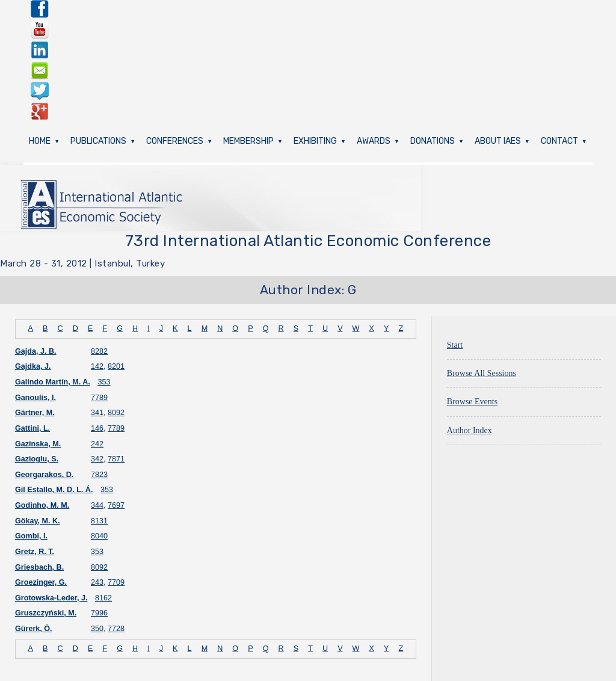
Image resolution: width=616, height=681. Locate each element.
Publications (98, 141)
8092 (116, 413)
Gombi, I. (31, 536)
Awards (374, 141)
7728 (116, 629)
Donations (433, 141)
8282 (99, 351)
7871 (116, 459)
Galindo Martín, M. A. (53, 382)
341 (97, 413)
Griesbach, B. (39, 567)
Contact (559, 141)
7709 (116, 582)
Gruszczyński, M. (46, 613)
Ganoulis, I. (35, 398)
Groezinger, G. (41, 582)
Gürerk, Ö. (34, 629)
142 (97, 366)
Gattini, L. (32, 428)
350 (97, 629)
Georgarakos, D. (44, 475)
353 (104, 382)
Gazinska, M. (38, 444)
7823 (99, 475)
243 (97, 582)
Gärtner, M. (35, 413)
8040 (99, 536)
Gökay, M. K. (38, 521)
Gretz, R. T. (35, 552)
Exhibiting (315, 141)
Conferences (175, 141)
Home (40, 141)
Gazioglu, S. (37, 459)
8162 (103, 598)
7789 (99, 398)
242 (97, 444)
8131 (99, 521)
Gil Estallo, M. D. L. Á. (54, 490)
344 (97, 505)
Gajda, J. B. (36, 351)
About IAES (498, 141)
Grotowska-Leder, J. (51, 598)
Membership (248, 141)
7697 (116, 505)
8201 (116, 366)
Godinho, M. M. (42, 505)
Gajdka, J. (33, 366)
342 (97, 459)
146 (97, 428)
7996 (99, 613)
